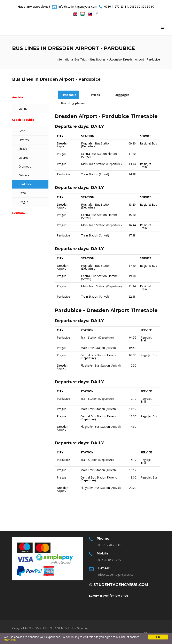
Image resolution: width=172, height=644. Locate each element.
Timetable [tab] (69, 95)
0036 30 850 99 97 (142, 6)
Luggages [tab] (122, 95)
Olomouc (25, 166)
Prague (23, 202)
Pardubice (25, 184)
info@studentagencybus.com (78, 6)
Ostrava (24, 175)
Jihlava (23, 149)
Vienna (23, 109)
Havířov (24, 140)
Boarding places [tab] (73, 103)
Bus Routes (98, 59)
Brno (22, 131)
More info (10, 640)
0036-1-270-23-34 (116, 6)
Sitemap (83, 628)
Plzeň (22, 193)
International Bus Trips (72, 59)
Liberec (24, 158)
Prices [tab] (95, 95)
